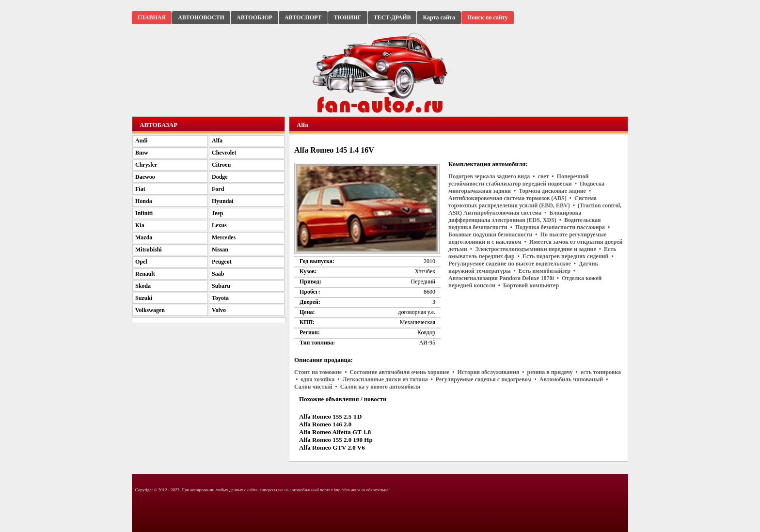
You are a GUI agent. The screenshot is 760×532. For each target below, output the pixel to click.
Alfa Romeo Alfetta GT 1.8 (335, 432)
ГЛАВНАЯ (152, 17)
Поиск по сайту (488, 17)
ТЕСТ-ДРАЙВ (392, 17)
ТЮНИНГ (348, 17)
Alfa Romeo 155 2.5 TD (330, 416)
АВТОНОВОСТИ (201, 17)
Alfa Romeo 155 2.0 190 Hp (336, 440)
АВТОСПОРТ (303, 17)
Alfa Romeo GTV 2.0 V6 (332, 447)
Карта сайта (439, 17)
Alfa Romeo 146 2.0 (325, 424)
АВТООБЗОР (254, 17)
